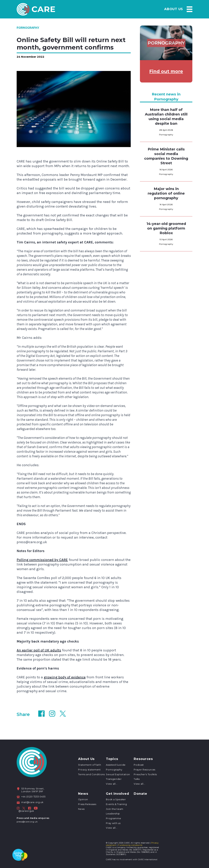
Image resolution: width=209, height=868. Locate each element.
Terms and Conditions (91, 774)
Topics (129, 9)
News (177, 9)
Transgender (114, 779)
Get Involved (118, 794)
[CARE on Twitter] (24, 808)
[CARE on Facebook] (30, 808)
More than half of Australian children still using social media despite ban (166, 117)
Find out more (166, 71)
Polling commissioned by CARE (42, 560)
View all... (112, 784)
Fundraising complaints (130, 845)
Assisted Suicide (116, 765)
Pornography (114, 770)
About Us (105, 9)
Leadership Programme (113, 816)
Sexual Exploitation (118, 774)
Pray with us (113, 823)
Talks (137, 779)
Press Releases (87, 804)
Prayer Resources (145, 770)
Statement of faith (90, 765)
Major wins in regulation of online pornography (166, 193)
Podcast (139, 765)
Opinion (83, 799)
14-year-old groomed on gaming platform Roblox (166, 228)
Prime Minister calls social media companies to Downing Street (166, 156)
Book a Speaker (116, 799)
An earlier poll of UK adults (39, 650)
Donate (140, 794)
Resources (154, 9)
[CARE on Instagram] (18, 808)
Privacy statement (89, 770)
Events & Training (116, 804)
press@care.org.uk (27, 822)
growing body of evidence (65, 677)
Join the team (115, 809)
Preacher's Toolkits (145, 774)
